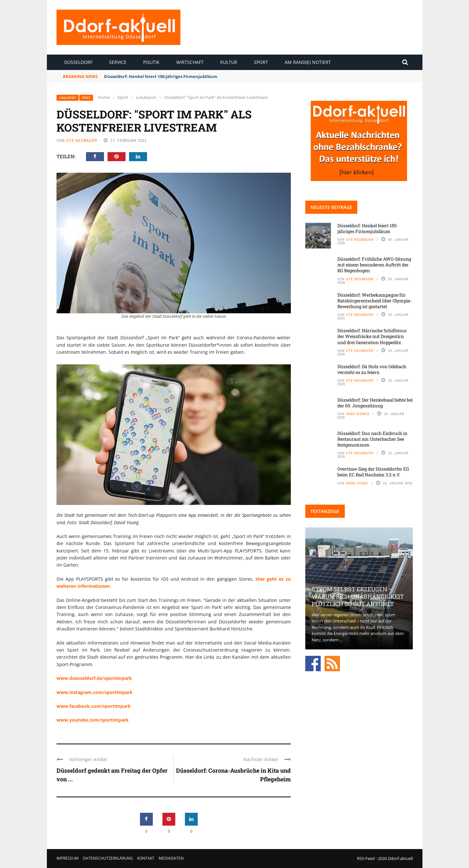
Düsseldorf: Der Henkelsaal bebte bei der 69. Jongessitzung (375, 403)
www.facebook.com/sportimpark (94, 706)
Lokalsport (68, 98)
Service (118, 62)
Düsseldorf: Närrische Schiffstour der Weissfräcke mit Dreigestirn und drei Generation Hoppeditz (372, 336)
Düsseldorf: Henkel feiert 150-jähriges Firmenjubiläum (161, 76)
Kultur (229, 62)
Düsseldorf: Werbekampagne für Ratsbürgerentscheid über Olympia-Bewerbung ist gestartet (375, 301)
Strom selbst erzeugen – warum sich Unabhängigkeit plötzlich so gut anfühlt (358, 597)
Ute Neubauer (82, 140)
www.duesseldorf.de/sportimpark (94, 678)
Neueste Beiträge (331, 207)
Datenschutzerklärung (108, 858)
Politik (151, 62)
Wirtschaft (190, 62)
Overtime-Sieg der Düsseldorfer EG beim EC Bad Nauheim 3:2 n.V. (373, 472)
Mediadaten (171, 858)
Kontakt (146, 858)
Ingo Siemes (358, 414)
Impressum (68, 858)
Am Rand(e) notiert (308, 62)
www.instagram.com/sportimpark (95, 692)
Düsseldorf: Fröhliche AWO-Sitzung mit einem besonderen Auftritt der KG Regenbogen (374, 265)
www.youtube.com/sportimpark (93, 720)
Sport (261, 62)
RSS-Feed (366, 858)
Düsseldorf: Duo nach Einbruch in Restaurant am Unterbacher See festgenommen (372, 439)
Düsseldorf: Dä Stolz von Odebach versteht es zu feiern (372, 369)
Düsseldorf (78, 62)
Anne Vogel (357, 483)
